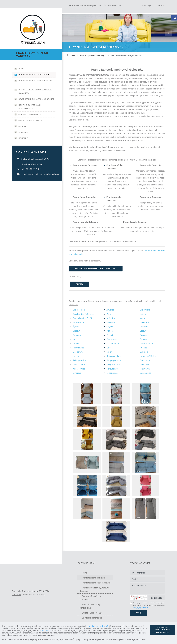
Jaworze (110, 310)
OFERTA (80, 284)
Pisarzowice (78, 348)
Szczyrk (143, 331)
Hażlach (77, 356)
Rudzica (144, 348)
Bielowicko (145, 310)
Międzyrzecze (146, 343)
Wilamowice (78, 322)
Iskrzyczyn (145, 369)
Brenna (143, 335)
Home (21, 69)
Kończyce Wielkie (148, 356)
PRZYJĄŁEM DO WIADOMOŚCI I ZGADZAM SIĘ (162, 630)
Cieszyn (76, 331)
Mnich (109, 352)
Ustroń (143, 314)
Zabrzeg (144, 352)
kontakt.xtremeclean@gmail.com (86, 5)
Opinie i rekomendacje (30, 120)
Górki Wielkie (79, 364)
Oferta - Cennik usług (30, 114)
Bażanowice (145, 373)
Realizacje (147, 5)
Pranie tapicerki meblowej (33, 75)
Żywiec (76, 327)
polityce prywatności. (98, 626)
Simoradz (77, 373)
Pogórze (110, 331)
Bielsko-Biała (79, 310)
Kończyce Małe (114, 356)
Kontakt (162, 5)
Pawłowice (112, 339)
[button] (71, 33)
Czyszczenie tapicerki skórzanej (36, 99)
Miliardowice (79, 369)
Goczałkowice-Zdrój (82, 318)
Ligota (110, 348)
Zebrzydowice (79, 360)
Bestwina (144, 327)
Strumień (111, 322)
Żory (109, 314)
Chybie (110, 327)
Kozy (75, 339)
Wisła (143, 318)
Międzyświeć (112, 373)
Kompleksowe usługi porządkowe (30, 107)
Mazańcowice (113, 343)
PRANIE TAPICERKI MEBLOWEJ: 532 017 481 (96, 269)
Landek (76, 343)
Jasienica (111, 318)
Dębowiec (145, 364)
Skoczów (77, 335)
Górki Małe (145, 360)
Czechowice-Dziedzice (83, 314)
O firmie (23, 126)
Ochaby (143, 339)
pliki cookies (45, 630)
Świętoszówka (113, 364)
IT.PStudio (30, 594)
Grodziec (111, 335)
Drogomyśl (78, 352)
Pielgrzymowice (114, 360)
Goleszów (145, 322)
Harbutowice (112, 369)
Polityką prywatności (154, 608)
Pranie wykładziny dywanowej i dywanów (36, 91)
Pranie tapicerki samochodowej (36, 81)
